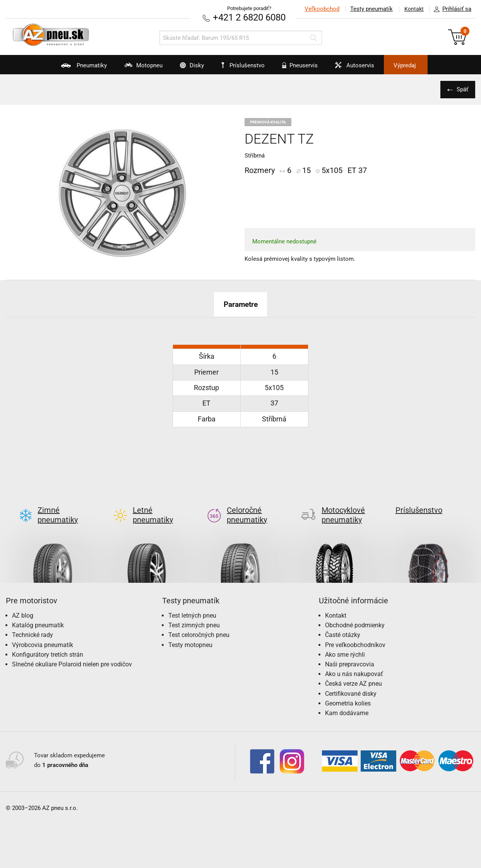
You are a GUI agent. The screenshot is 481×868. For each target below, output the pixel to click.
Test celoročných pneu (199, 622)
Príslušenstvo (245, 65)
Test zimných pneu (194, 613)
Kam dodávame (347, 701)
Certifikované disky (351, 681)
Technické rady (33, 622)
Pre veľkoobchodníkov (355, 632)
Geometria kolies (348, 691)
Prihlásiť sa (450, 9)
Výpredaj (416, 65)
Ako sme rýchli (345, 642)
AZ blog (23, 603)
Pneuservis (301, 68)
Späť (462, 89)
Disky (185, 68)
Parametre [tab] (240, 304)
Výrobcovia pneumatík (43, 632)
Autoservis (359, 68)
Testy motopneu (190, 632)
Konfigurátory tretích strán (48, 642)
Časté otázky (343, 622)
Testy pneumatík (369, 9)
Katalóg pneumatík (38, 613)
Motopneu (133, 68)
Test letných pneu (192, 603)
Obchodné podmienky (355, 613)
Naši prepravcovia (350, 652)
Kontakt (413, 9)
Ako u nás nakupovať (354, 662)
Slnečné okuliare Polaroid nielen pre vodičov (72, 652)
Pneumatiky (70, 68)
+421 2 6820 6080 (249, 17)
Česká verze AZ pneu (353, 671)
